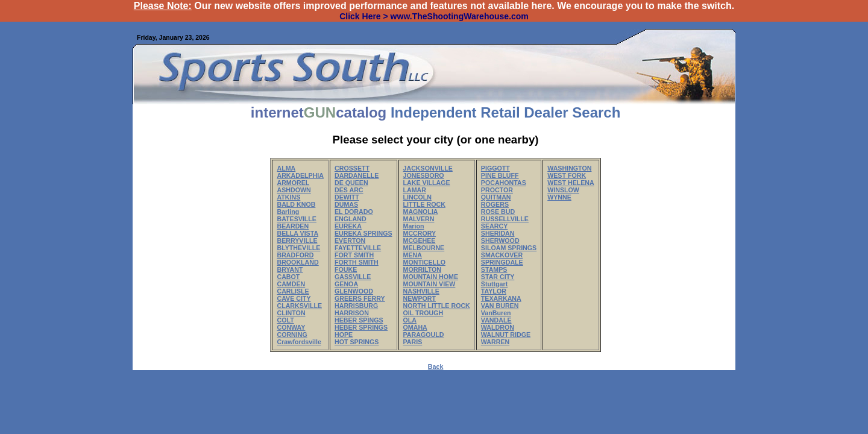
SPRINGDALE (502, 262)
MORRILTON (423, 269)
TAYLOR (494, 291)
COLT (285, 320)
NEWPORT (420, 298)
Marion (414, 226)
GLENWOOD (354, 291)
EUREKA (348, 226)
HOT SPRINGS (357, 342)
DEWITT (347, 197)
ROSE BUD (498, 212)
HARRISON (352, 313)
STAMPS (494, 269)
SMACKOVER (502, 255)
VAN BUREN (500, 306)
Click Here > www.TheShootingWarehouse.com (434, 16)
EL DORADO (354, 212)
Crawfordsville (299, 342)
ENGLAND (351, 219)
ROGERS (495, 204)
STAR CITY (498, 277)
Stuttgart (494, 284)
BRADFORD (295, 255)
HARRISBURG (356, 306)
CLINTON (291, 313)
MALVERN (419, 219)
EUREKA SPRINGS (363, 233)
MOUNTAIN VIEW (429, 284)
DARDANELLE (357, 175)
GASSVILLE (353, 277)
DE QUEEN (351, 183)
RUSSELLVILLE (505, 219)
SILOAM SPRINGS (509, 248)
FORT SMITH (354, 255)
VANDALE (496, 320)
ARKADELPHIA (300, 175)
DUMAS (346, 204)
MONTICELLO (424, 262)
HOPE (344, 335)
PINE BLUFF (500, 175)
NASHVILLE (421, 291)
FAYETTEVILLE (358, 248)
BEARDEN (293, 226)
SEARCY (494, 226)
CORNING (292, 335)
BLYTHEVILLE (298, 248)
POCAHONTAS (504, 183)
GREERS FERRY (360, 298)
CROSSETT (352, 168)
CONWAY (291, 327)
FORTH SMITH (357, 262)
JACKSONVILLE (428, 168)
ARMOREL (293, 183)
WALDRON (498, 327)
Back (436, 366)
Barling (288, 212)
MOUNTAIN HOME (431, 277)
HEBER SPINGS (359, 320)
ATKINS (288, 197)
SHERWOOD (500, 241)
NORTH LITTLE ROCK (437, 306)
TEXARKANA (501, 298)
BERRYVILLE (297, 241)
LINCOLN (417, 197)
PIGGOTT (495, 168)
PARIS (413, 342)
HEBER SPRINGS (361, 327)
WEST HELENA (571, 183)
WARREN (495, 342)
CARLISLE (293, 291)
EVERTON (350, 241)
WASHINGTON (569, 168)
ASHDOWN (294, 190)
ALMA (286, 168)
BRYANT (290, 269)
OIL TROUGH (423, 313)
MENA (413, 255)
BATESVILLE (297, 219)
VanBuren (496, 313)
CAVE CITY (294, 298)
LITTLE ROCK (424, 204)
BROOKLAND (297, 262)
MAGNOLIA (421, 212)
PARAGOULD (424, 335)
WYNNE (559, 197)
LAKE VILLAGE (427, 183)
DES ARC (349, 190)
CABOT (288, 277)
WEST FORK (567, 175)
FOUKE (346, 269)
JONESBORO (424, 175)
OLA (410, 320)
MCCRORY (420, 233)
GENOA (346, 284)
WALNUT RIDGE (506, 335)
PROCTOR (497, 190)
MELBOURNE (424, 248)
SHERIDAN (498, 233)
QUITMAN (496, 197)
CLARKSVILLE (299, 306)
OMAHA (415, 327)
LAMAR (415, 190)
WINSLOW (563, 190)
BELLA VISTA (297, 233)
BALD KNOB (296, 204)
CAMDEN (291, 284)
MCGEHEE (420, 241)
